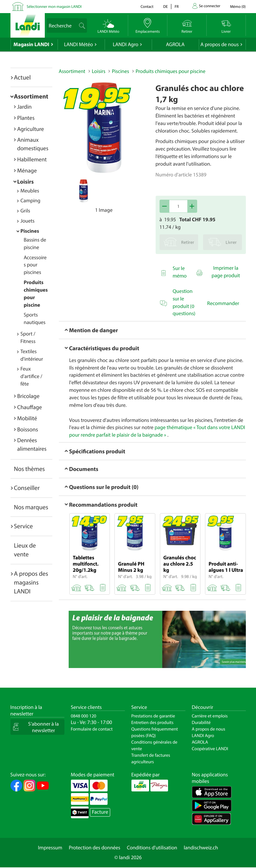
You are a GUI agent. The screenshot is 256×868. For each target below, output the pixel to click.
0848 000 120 (84, 716)
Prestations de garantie (153, 716)
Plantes (26, 118)
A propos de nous (220, 45)
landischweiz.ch (201, 848)
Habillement (32, 159)
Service (24, 526)
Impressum (50, 848)
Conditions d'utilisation (152, 848)
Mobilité (27, 418)
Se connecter (210, 6)
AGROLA (175, 45)
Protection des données (94, 848)
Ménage (27, 170)
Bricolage (28, 396)
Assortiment (31, 96)
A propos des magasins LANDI (31, 582)
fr (177, 7)
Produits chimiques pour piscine (171, 71)
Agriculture (31, 129)
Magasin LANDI (31, 45)
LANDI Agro (126, 45)
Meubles (30, 191)
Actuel (22, 77)
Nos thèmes (30, 469)
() (238, 7)
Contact (147, 7)
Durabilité (201, 722)
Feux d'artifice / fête (32, 376)
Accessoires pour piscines (35, 265)
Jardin (25, 107)
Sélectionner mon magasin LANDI (54, 7)
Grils (26, 211)
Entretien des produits (153, 722)
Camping (31, 201)
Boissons (28, 429)
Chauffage (30, 407)
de (165, 7)
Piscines (30, 231)
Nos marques (31, 507)
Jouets (28, 221)
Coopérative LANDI (210, 749)
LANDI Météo (79, 45)
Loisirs (26, 181)
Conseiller (27, 488)
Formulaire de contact (92, 729)
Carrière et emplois (210, 716)
